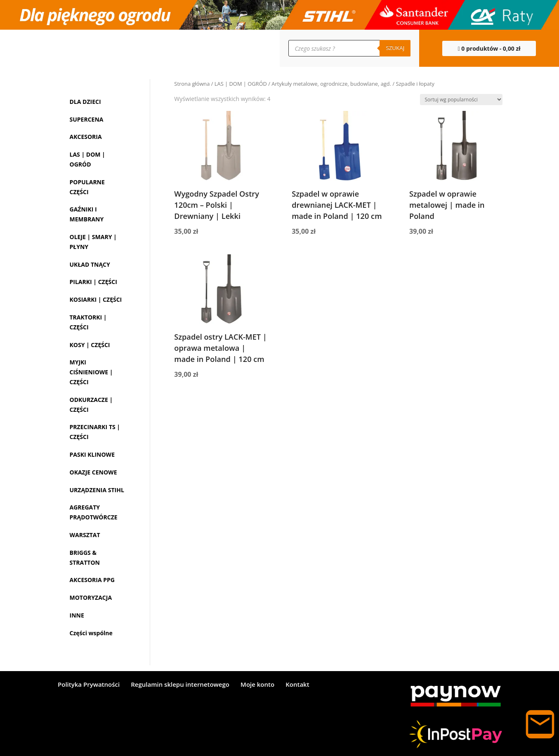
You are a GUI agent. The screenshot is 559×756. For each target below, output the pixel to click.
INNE (77, 615)
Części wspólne (91, 633)
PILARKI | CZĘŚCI (93, 282)
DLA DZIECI (85, 102)
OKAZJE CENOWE (93, 472)
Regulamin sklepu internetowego (180, 685)
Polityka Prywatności (89, 685)
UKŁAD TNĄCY (90, 264)
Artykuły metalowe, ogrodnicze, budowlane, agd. (331, 84)
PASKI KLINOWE (92, 454)
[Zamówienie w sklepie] (461, 100)
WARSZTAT (85, 535)
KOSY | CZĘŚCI (90, 345)
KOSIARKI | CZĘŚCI (96, 299)
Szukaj (395, 48)
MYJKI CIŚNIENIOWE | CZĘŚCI (91, 372)
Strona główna (192, 84)
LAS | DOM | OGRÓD (241, 84)
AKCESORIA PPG (92, 580)
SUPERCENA (87, 119)
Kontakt (297, 685)
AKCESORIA (86, 137)
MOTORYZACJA (91, 598)
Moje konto (257, 685)
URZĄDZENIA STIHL (97, 490)
